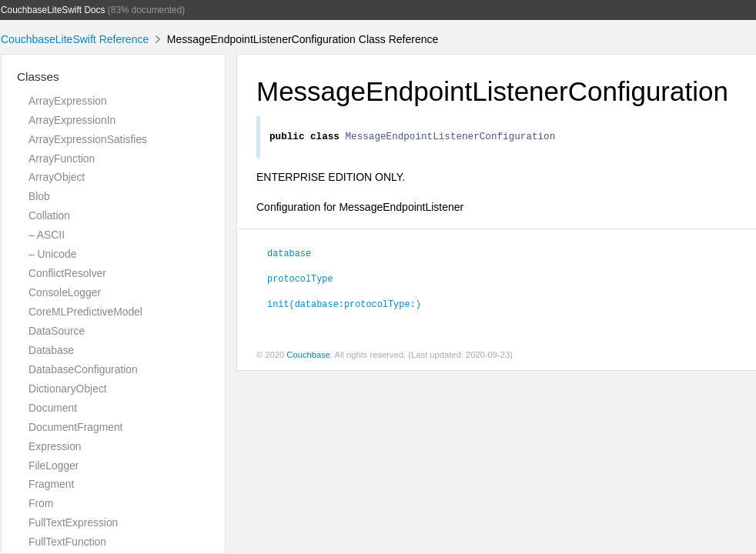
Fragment (51, 484)
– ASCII (47, 235)
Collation (49, 215)
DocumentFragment (75, 427)
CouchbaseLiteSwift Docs (53, 10)
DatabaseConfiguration (83, 369)
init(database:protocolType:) (344, 305)
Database (51, 350)
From (41, 503)
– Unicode (52, 254)
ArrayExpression (68, 101)
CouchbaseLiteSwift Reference (75, 39)
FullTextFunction (67, 542)
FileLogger (54, 466)
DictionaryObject (68, 389)
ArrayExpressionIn (72, 120)
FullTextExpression (73, 522)
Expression (55, 446)
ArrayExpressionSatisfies (88, 139)
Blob (39, 196)
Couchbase (308, 357)
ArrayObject (57, 177)
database (289, 255)
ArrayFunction (62, 159)
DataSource (57, 331)
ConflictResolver (67, 273)
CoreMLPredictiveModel (85, 312)
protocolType (300, 280)
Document (53, 408)
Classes (38, 77)
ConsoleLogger (65, 292)
